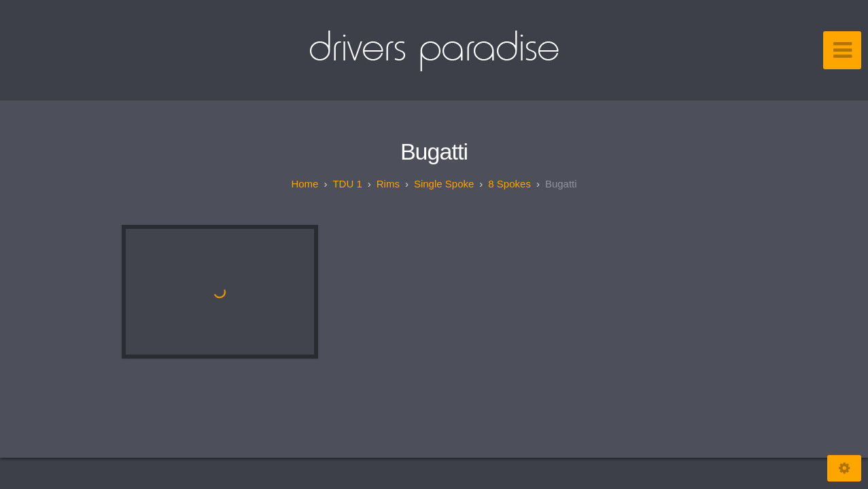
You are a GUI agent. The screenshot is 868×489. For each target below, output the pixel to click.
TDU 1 (347, 184)
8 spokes (509, 184)
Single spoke (444, 184)
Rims (388, 184)
